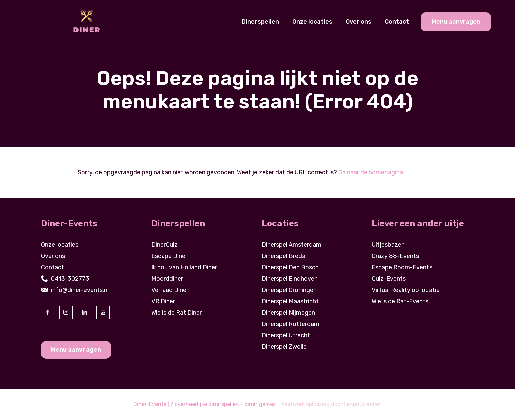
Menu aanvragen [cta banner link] (456, 22)
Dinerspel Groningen (289, 290)
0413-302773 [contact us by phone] (70, 279)
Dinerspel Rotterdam (290, 324)
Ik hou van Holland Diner (184, 267)
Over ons (359, 22)
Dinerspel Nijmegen (288, 313)
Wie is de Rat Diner (177, 313)
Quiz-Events (389, 279)
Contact (397, 22)
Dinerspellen (260, 22)
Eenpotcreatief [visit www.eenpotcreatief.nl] (363, 404)
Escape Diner (169, 256)
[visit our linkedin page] (84, 312)
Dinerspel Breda (283, 256)
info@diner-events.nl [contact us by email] (80, 290)
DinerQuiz (164, 245)
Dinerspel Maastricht (290, 301)
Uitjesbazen (388, 245)
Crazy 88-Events (395, 256)
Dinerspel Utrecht (286, 335)
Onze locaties (312, 22)
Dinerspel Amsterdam (291, 245)
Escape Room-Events (402, 267)
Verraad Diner (170, 290)
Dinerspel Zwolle (284, 347)
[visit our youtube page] (103, 312)
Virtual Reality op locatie (406, 290)
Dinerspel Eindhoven (290, 279)
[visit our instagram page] (66, 312)
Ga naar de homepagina (371, 172)
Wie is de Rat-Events (400, 301)
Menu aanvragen (76, 350)
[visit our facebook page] (48, 312)
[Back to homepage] (86, 21)
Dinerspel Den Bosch (290, 267)
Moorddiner (167, 279)
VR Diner (163, 301)
